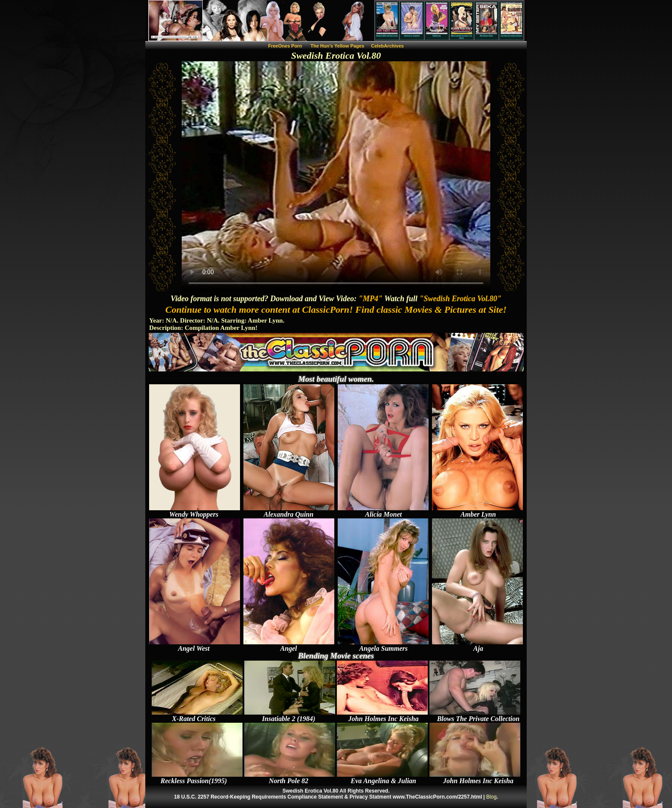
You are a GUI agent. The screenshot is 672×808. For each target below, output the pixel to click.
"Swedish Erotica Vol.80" (460, 299)
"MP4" (371, 299)
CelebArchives (387, 46)
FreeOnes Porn (285, 46)
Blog (492, 797)
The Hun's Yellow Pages (337, 46)
